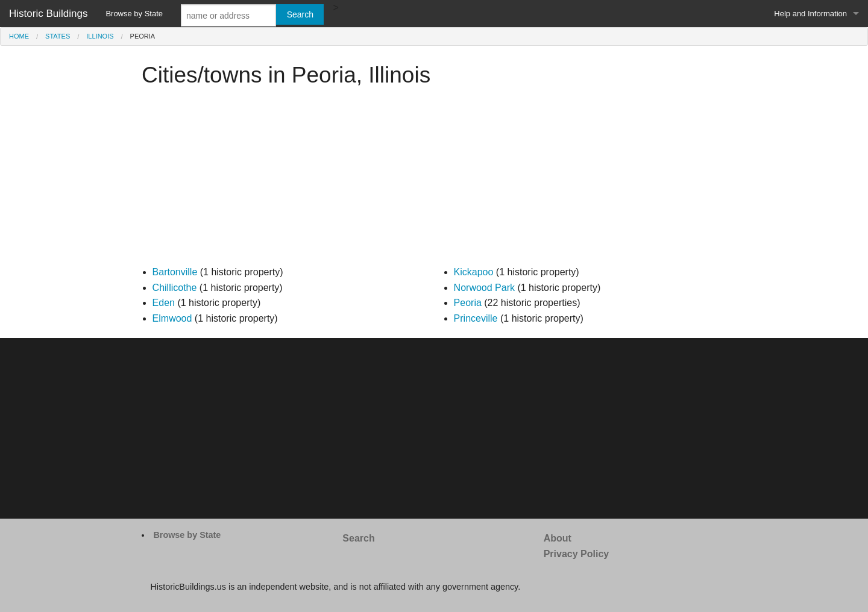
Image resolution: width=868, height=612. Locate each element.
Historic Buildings (48, 14)
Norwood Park (484, 288)
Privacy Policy (577, 554)
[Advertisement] (434, 180)
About (558, 538)
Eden (164, 303)
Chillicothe (175, 288)
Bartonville (175, 272)
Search (358, 538)
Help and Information (810, 14)
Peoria (468, 303)
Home (19, 36)
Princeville (476, 318)
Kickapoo (474, 272)
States (58, 36)
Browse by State (134, 14)
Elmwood (172, 318)
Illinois (100, 36)
